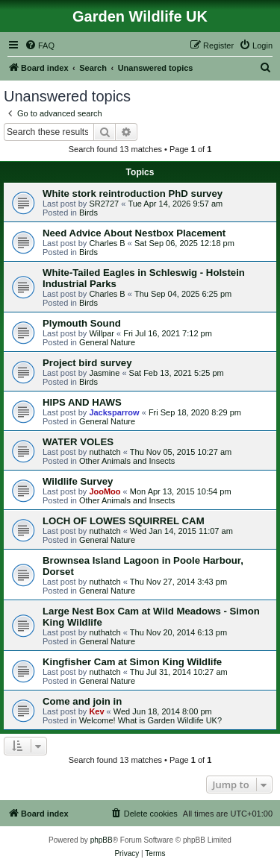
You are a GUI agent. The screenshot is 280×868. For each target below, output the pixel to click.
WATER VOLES (78, 442)
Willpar (102, 333)
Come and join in (82, 701)
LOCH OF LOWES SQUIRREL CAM (124, 521)
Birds (88, 213)
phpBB (102, 840)
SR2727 (104, 204)
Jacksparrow (114, 412)
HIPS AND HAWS (82, 402)
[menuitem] (40, 45)
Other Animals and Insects (127, 461)
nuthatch (105, 452)
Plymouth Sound (82, 323)
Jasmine (104, 373)
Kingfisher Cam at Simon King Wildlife (132, 662)
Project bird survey (87, 363)
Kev (96, 711)
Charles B (107, 243)
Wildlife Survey (78, 481)
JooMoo (105, 491)
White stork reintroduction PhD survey (133, 194)
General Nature (107, 342)
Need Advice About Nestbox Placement (134, 233)
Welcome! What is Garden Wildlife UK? (150, 720)
